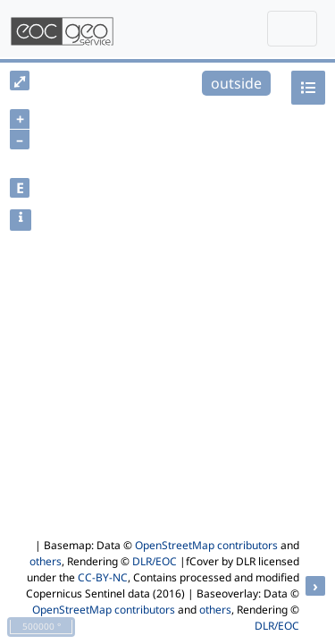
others (46, 561)
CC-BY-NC (103, 577)
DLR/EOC (155, 561)
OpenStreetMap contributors (206, 545)
